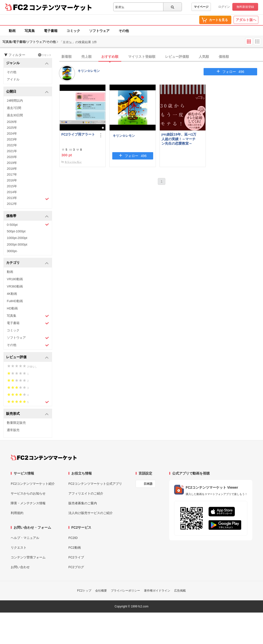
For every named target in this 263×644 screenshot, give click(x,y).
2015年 (12, 186)
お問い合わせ (20, 567)
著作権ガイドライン (157, 591)
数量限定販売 (16, 423)
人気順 (204, 57)
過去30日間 (15, 115)
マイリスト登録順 (142, 57)
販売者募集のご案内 (83, 503)
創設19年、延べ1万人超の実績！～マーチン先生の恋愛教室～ (179, 139)
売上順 (86, 57)
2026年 (12, 122)
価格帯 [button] (27, 216)
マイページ (201, 7)
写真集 (30, 31)
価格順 (224, 57)
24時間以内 (15, 101)
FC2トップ (84, 591)
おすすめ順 (110, 57)
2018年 (12, 169)
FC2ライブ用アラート (78, 134)
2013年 (28, 198)
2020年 (12, 157)
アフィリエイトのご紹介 (86, 493)
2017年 (12, 174)
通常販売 (13, 430)
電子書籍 (51, 31)
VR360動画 (15, 286)
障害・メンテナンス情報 (28, 503)
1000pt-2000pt (17, 238)
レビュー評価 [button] (27, 357)
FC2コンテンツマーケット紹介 (33, 484)
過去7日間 (14, 108)
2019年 (12, 163)
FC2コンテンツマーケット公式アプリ (95, 484)
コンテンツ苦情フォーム (28, 557)
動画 (12, 31)
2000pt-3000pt (17, 244)
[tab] (161, 57)
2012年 (12, 204)
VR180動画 (15, 279)
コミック (73, 31)
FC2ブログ (76, 567)
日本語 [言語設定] (148, 484)
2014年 (12, 192)
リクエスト (19, 548)
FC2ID (73, 538)
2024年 (12, 134)
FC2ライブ (76, 557)
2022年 (12, 145)
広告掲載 (180, 591)
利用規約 (17, 513)
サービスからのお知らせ (28, 493)
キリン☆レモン (89, 71)
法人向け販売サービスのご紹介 (91, 513)
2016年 (12, 180)
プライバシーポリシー (125, 591)
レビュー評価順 (177, 57)
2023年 (12, 139)
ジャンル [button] (27, 63)
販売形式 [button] (27, 414)
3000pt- (12, 251)
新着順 (66, 57)
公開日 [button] (27, 92)
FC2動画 (75, 548)
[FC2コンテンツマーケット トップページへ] (44, 457)
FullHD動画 (15, 301)
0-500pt (28, 225)
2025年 (12, 128)
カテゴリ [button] (27, 263)
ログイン (224, 7)
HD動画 (12, 308)
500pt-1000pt (16, 231)
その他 (124, 31)
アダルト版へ (246, 20)
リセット (45, 55)
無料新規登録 (245, 7)
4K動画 (12, 294)
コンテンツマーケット (61, 7)
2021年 (12, 151)
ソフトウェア (99, 31)
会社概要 (101, 591)
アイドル (13, 79)
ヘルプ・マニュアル (25, 538)
